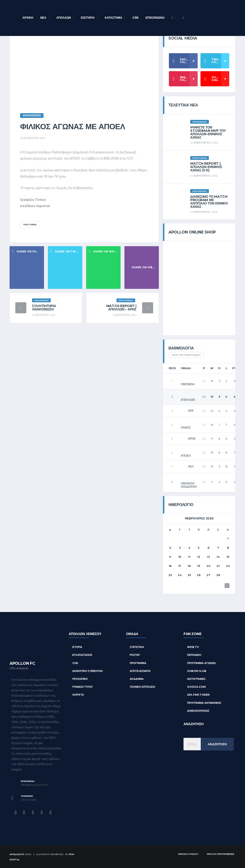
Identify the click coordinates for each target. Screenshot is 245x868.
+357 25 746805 (29, 800)
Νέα (43, 18)
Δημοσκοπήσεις (198, 711)
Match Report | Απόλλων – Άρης (121, 308)
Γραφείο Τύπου (83, 687)
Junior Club (197, 671)
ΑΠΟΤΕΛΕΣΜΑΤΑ (140, 671)
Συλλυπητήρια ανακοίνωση (44, 308)
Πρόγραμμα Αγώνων (201, 663)
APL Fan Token (198, 695)
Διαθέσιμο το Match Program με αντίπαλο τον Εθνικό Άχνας (209, 202)
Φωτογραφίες (196, 679)
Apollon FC (17, 854)
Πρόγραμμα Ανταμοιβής (204, 703)
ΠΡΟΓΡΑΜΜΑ (138, 663)
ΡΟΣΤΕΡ (135, 655)
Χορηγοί (78, 695)
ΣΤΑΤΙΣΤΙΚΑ (137, 647)
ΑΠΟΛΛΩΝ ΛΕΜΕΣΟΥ (85, 634)
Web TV (193, 647)
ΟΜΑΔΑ (132, 634)
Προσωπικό (80, 679)
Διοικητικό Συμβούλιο (87, 671)
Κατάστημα (114, 18)
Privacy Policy (188, 854)
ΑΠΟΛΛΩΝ (64, 18)
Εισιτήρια (88, 18)
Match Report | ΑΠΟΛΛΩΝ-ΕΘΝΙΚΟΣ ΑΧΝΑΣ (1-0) (206, 167)
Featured (30, 224)
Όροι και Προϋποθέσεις (220, 854)
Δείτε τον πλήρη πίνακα (186, 355)
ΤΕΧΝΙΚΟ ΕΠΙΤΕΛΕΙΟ (142, 687)
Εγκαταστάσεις (82, 655)
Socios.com (196, 687)
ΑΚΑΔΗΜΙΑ (137, 679)
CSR (135, 18)
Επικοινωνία (155, 18)
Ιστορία (77, 647)
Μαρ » (227, 586)
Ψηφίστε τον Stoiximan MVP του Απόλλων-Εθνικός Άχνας (208, 132)
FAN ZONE (192, 634)
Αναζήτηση (217, 744)
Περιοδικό (194, 655)
